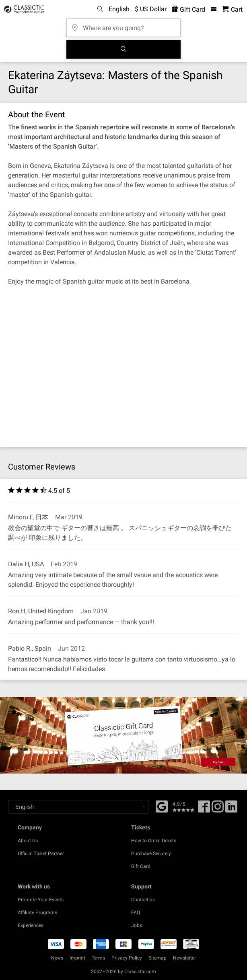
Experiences (31, 925)
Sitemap (157, 958)
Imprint (77, 958)
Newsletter (184, 958)
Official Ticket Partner (41, 853)
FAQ (136, 913)
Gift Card (141, 866)
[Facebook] (162, 806)
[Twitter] (218, 809)
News (57, 958)
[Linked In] (231, 809)
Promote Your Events (41, 900)
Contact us (143, 900)
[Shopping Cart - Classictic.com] (232, 9)
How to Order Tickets (154, 841)
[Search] (123, 49)
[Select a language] (79, 807)
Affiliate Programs (37, 913)
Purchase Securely (151, 853)
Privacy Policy (127, 958)
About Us (28, 841)
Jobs (137, 925)
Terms (98, 958)
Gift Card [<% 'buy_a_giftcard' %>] (188, 9)
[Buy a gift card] (123, 735)
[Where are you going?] (123, 25)
